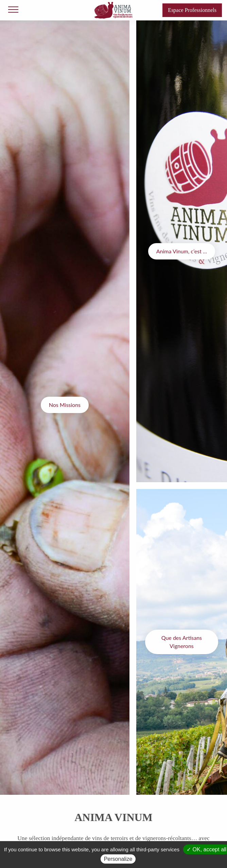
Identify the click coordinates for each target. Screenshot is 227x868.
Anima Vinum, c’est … (182, 251)
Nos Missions (65, 405)
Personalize (118, 859)
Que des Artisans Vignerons (182, 642)
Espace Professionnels (192, 10)
